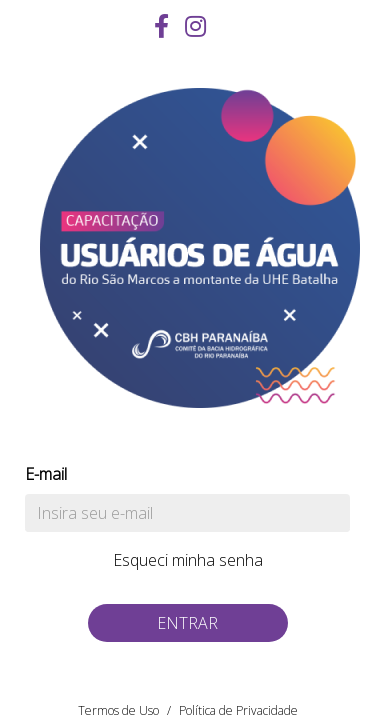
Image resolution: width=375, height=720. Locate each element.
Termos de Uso (118, 710)
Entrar (187, 623)
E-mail (46, 474)
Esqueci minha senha (188, 560)
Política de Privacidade (238, 710)
